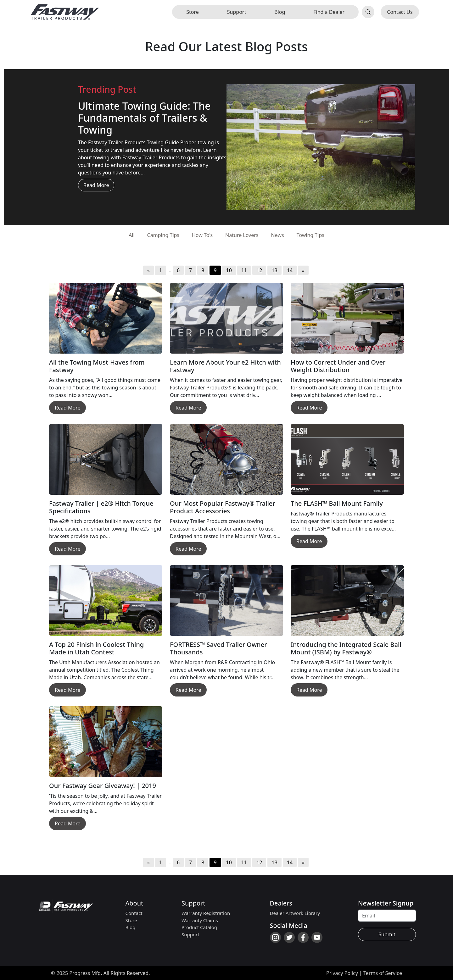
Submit (387, 934)
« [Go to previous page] (148, 270)
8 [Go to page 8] (203, 270)
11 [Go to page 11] (244, 270)
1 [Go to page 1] (161, 270)
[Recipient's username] (387, 916)
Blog (280, 12)
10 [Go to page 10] (229, 270)
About (134, 903)
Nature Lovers (242, 235)
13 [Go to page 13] (274, 270)
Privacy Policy (342, 973)
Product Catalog (199, 927)
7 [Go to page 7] (190, 270)
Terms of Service (383, 973)
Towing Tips (310, 235)
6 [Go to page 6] (178, 270)
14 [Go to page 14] (290, 270)
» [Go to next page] (303, 270)
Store (193, 12)
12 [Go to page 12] (259, 270)
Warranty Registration (206, 913)
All (131, 235)
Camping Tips (163, 235)
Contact (134, 913)
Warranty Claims (200, 920)
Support (237, 12)
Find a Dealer (329, 12)
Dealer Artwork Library (295, 913)
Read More (96, 185)
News (278, 235)
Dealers (281, 903)
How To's (202, 235)
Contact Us (400, 12)
